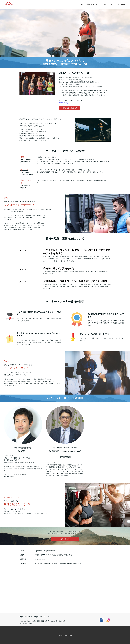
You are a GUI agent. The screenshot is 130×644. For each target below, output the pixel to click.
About (83, 4)
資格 (93, 4)
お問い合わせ (65, 539)
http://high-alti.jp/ (64, 103)
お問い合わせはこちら (70, 108)
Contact (123, 4)
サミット (99, 4)
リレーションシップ (111, 4)
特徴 (88, 4)
